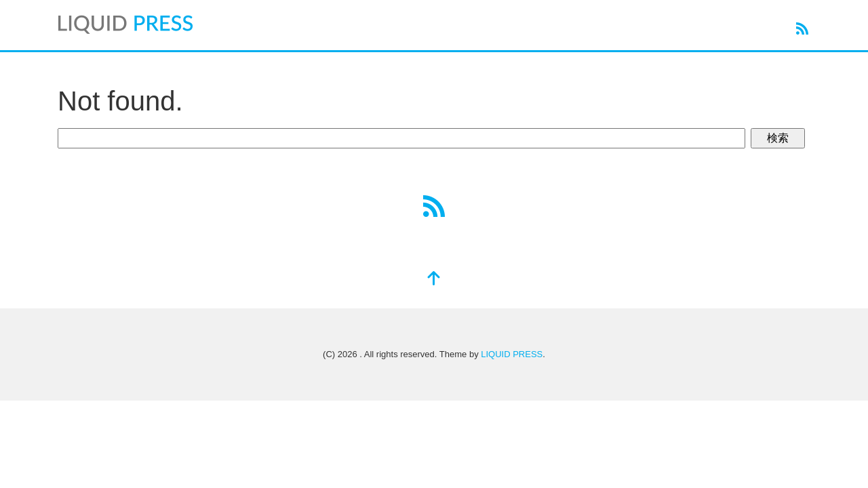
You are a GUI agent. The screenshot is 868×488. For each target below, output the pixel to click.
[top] (434, 280)
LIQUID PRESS (512, 354)
